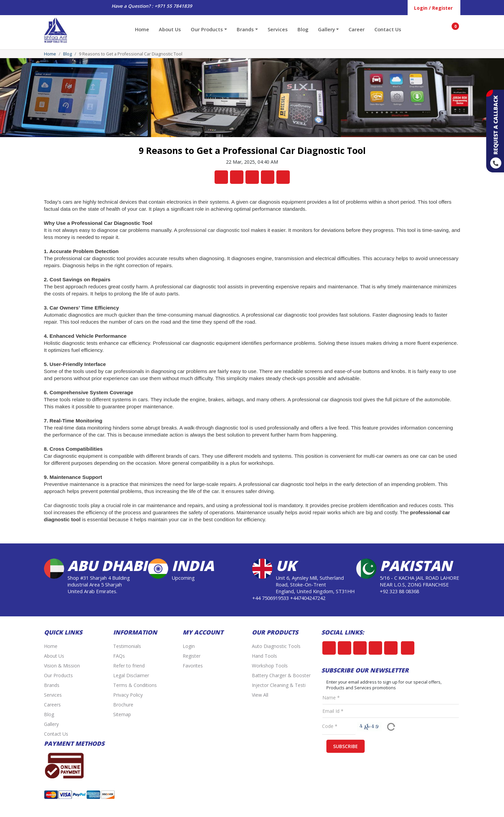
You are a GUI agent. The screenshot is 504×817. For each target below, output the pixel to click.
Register (192, 656)
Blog (303, 29)
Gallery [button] (327, 29)
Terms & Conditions (135, 685)
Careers (52, 705)
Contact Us (388, 29)
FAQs (119, 656)
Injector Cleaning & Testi (279, 685)
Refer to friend (129, 666)
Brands (52, 685)
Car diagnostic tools (67, 505)
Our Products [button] (207, 29)
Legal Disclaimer (131, 675)
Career (357, 29)
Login (189, 646)
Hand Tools (264, 656)
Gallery (51, 724)
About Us (170, 29)
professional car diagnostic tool (214, 230)
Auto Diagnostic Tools (276, 646)
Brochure (123, 705)
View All (260, 695)
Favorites (193, 666)
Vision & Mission (62, 666)
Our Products (58, 675)
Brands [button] (245, 29)
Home (142, 29)
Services (278, 29)
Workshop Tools (270, 666)
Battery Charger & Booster (281, 675)
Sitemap (122, 714)
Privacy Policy (128, 695)
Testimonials (127, 646)
